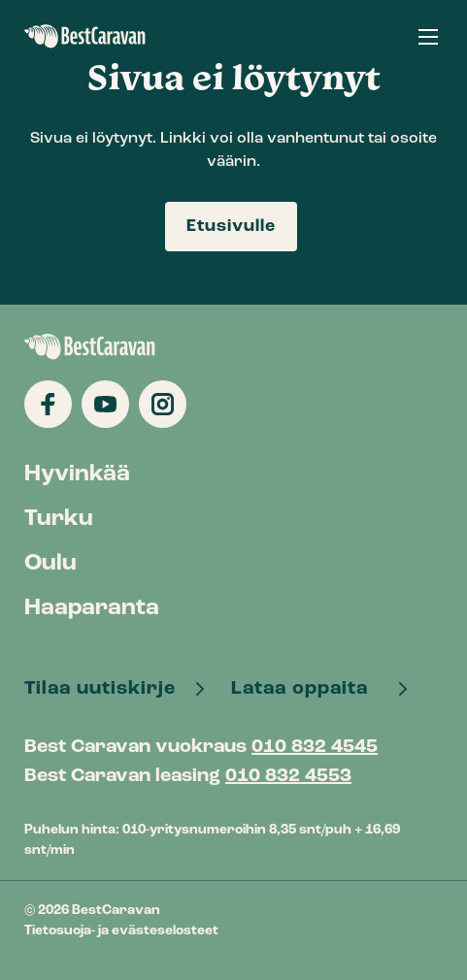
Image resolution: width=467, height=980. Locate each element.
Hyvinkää (77, 474)
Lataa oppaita (307, 689)
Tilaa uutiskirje (102, 689)
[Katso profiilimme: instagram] (163, 404)
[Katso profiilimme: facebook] (48, 404)
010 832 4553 (288, 776)
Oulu (50, 564)
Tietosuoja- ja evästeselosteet (121, 931)
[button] (428, 36)
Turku (59, 519)
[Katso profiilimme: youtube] (105, 404)
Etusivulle (231, 227)
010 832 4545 (315, 747)
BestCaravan (85, 37)
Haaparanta (92, 608)
